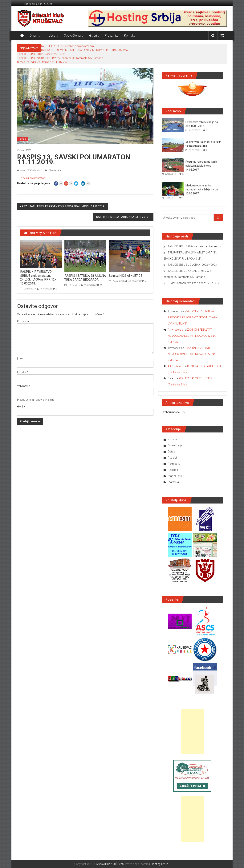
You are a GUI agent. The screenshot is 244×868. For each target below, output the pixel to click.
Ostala (172, 452)
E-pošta (23, 372)
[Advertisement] (192, 731)
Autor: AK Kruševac (30, 170)
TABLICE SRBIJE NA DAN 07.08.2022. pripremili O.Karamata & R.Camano (60, 58)
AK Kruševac (46, 289)
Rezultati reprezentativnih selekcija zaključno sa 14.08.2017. (201, 166)
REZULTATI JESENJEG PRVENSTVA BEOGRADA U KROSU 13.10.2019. (63, 206)
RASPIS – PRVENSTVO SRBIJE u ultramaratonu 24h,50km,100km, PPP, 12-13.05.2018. (38, 278)
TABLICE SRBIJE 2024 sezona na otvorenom (67, 46)
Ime (20, 359)
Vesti (52, 36)
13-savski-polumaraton (31, 178)
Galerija (94, 36)
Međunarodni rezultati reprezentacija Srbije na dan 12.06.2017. (202, 189)
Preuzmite (112, 36)
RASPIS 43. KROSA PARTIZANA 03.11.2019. (122, 217)
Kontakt (129, 36)
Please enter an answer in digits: (36, 400)
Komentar (23, 321)
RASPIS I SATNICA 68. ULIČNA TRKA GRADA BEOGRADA (85, 278)
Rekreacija (174, 464)
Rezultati (173, 470)
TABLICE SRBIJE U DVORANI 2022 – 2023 (42, 54)
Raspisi (23, 139)
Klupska (173, 439)
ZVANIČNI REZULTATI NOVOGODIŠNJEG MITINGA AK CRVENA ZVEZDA (192, 336)
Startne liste (175, 476)
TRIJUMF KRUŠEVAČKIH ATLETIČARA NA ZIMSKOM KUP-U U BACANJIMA (84, 50)
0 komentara (53, 170)
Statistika (173, 482)
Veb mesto (24, 386)
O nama (35, 36)
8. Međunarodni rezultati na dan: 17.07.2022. (43, 62)
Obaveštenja (72, 36)
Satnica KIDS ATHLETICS (126, 276)
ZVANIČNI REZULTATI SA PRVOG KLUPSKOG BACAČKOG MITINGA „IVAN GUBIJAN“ (192, 317)
